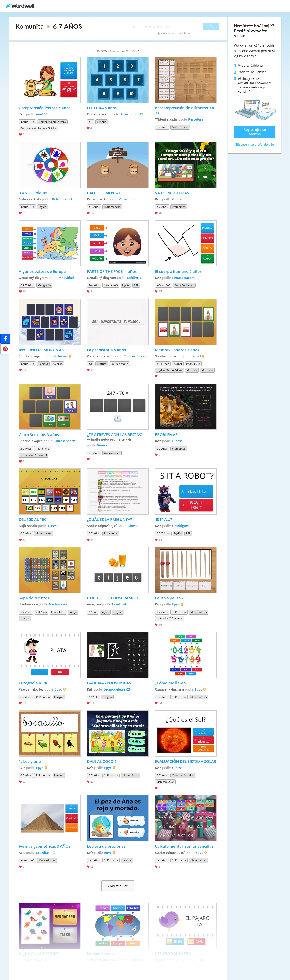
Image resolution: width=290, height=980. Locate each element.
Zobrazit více (118, 886)
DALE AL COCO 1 (102, 761)
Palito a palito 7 (169, 598)
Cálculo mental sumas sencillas (185, 846)
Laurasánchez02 (66, 441)
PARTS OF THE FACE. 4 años (112, 271)
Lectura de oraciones (106, 846)
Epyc (176, 604)
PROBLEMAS (166, 435)
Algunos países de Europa (42, 271)
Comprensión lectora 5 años (45, 108)
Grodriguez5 (182, 526)
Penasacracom (183, 278)
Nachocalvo (58, 604)
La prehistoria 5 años (106, 350)
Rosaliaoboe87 (132, 114)
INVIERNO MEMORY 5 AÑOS (44, 350)
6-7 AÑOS (68, 26)
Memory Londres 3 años (177, 350)
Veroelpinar (128, 199)
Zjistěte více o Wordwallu (255, 144)
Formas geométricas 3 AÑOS (45, 846)
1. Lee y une (30, 761)
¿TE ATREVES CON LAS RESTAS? (115, 435)
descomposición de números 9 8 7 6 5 (185, 110)
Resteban (196, 119)
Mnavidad (66, 278)
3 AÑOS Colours (33, 193)
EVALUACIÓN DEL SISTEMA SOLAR (186, 761)
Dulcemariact (62, 199)
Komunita (30, 26)
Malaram (60, 356)
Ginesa (177, 199)
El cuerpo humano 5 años (178, 271)
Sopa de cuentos (34, 598)
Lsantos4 (119, 604)
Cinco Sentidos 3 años (39, 435)
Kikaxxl (195, 356)
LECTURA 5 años (102, 108)
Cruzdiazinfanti (48, 853)
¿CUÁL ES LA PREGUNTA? (110, 519)
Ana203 (42, 114)
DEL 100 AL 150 (33, 519)
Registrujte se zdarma (255, 132)
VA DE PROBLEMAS (172, 193)
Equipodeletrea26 (117, 689)
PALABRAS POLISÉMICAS (109, 683)
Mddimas (134, 278)
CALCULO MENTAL (104, 193)
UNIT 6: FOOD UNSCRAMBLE (113, 598)
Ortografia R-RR (33, 683)
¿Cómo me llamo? (171, 683)
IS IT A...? (163, 519)
